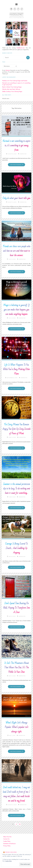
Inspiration (23, 154)
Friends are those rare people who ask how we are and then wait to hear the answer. (16, 251)
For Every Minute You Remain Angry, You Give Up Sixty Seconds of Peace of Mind (16, 429)
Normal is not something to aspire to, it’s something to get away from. (16, 146)
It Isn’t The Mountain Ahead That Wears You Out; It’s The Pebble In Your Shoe (16, 668)
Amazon (8, 70)
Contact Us (6, 839)
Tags (4, 62)
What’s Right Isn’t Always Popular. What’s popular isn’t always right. (16, 727)
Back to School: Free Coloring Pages (12, 87)
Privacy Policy (7, 846)
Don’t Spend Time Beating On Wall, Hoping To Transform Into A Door (16, 608)
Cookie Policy (7, 841)
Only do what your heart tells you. (11, 89)
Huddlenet (16, 14)
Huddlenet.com (21, 48)
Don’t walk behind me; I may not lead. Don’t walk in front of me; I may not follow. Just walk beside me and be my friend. (16, 794)
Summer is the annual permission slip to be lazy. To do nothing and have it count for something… (16, 489)
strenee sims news (11, 852)
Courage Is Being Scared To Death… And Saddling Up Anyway (16, 548)
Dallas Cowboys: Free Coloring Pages (12, 92)
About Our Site (7, 837)
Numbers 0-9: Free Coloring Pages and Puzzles (15, 81)
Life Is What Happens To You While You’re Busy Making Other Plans (16, 369)
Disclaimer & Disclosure (10, 844)
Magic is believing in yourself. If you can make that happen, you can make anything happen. (16, 310)
